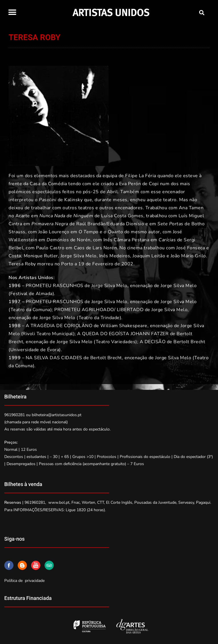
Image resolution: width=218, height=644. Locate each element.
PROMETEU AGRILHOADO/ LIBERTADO (99, 310)
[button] (12, 12)
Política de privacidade (24, 581)
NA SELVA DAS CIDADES (54, 358)
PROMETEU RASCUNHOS (55, 286)
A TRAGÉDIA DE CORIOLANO (59, 326)
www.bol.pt (59, 502)
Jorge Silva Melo (79, 256)
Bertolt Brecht (189, 342)
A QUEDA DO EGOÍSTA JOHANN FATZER (123, 334)
